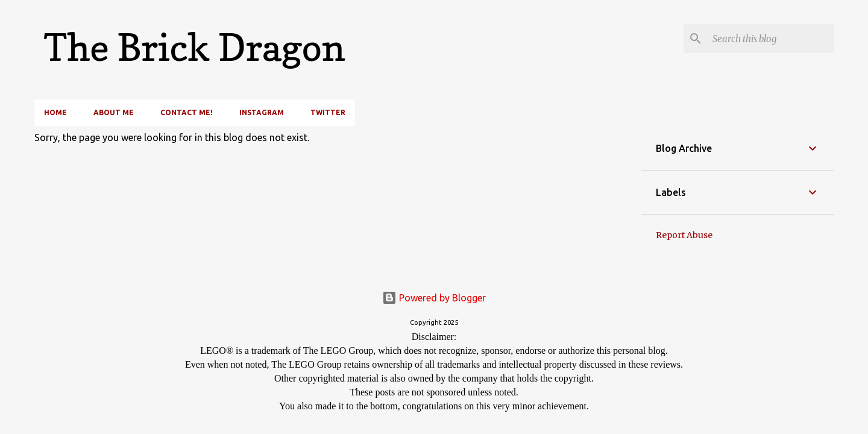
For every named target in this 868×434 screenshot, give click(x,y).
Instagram (262, 112)
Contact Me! (187, 112)
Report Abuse (684, 235)
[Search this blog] (771, 39)
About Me (114, 112)
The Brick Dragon (195, 47)
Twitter (328, 112)
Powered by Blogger (434, 298)
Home (55, 112)
